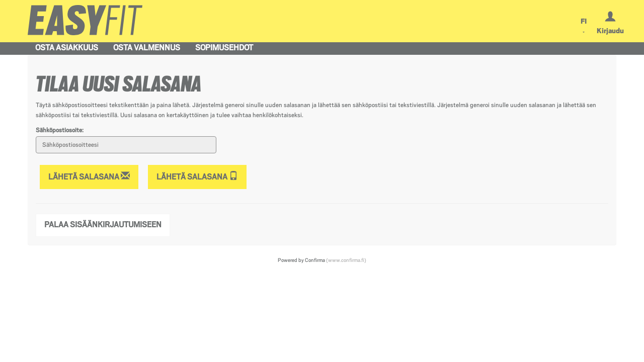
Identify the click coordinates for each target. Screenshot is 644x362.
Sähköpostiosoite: (60, 130)
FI (584, 21)
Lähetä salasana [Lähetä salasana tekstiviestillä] (197, 176)
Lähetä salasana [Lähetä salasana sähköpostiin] (89, 176)
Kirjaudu (610, 31)
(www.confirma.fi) (346, 260)
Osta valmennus (147, 48)
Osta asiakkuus (67, 48)
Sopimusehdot (224, 48)
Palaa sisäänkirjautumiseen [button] (103, 225)
